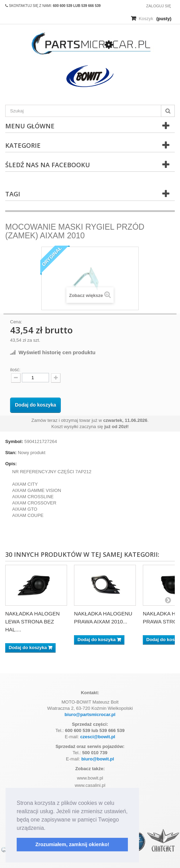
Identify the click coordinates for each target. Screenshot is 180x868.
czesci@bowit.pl (98, 737)
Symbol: (14, 441)
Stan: (11, 453)
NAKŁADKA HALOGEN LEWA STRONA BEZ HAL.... (32, 622)
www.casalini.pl (90, 785)
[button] (48, 828)
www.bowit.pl (90, 778)
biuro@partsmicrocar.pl (90, 714)
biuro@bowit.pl (98, 759)
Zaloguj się (158, 6)
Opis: (11, 464)
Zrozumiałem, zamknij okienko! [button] (72, 844)
